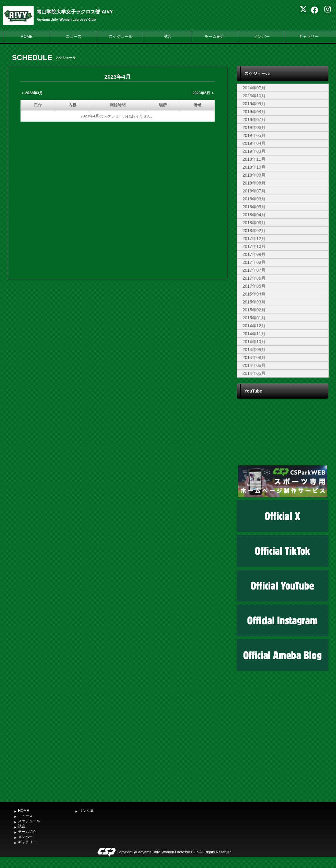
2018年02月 (254, 231)
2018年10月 (254, 167)
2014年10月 (254, 342)
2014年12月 (254, 326)
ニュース (74, 36)
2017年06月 (254, 278)
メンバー (262, 36)
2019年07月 (254, 120)
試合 (168, 36)
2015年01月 (254, 318)
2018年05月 (254, 207)
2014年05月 (254, 373)
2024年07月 (254, 88)
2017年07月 (254, 270)
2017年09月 (254, 254)
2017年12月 (254, 239)
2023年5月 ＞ (204, 93)
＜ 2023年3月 (32, 93)
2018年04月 (254, 215)
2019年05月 (254, 135)
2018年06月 (254, 199)
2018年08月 (254, 183)
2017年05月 (254, 286)
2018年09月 (254, 175)
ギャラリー (309, 36)
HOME (27, 36)
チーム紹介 (215, 36)
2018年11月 (254, 159)
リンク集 (86, 811)
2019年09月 (254, 104)
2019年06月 (254, 127)
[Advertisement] (283, 753)
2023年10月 (254, 96)
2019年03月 (254, 151)
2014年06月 (254, 365)
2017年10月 (254, 246)
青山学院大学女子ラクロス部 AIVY (75, 12)
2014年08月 (254, 357)
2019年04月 (254, 143)
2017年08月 (254, 262)
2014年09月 (254, 350)
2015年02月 (254, 310)
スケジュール (121, 36)
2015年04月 (254, 294)
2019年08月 (254, 112)
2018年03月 (254, 223)
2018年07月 (254, 191)
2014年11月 (254, 334)
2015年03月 (254, 302)
